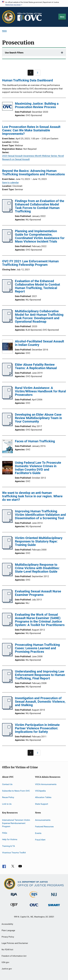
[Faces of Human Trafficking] (7, 447)
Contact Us (7, 784)
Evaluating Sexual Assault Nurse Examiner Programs (38, 593)
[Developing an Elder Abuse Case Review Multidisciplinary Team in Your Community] (7, 425)
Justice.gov (7, 969)
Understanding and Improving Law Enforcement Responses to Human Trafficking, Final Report (40, 675)
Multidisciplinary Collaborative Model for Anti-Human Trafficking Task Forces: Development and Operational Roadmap (39, 316)
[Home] (31, 17)
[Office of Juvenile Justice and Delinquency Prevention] (14, 907)
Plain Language (8, 930)
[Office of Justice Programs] (9, 17)
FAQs (5, 833)
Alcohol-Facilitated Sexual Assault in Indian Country (39, 343)
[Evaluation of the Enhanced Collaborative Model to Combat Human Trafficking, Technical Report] (7, 292)
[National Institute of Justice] (54, 897)
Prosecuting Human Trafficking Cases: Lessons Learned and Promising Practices (37, 648)
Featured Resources (44, 827)
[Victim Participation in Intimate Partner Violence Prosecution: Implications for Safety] (7, 736)
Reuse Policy (8, 797)
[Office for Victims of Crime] (34, 907)
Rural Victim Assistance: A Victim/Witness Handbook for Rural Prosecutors (40, 391)
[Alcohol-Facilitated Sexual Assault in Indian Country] (7, 347)
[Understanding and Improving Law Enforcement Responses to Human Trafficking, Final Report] (7, 682)
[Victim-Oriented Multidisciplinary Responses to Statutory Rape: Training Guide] (7, 549)
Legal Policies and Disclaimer (15, 943)
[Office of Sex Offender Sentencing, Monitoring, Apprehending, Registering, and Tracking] (54, 907)
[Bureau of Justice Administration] (14, 896)
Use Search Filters (14, 53)
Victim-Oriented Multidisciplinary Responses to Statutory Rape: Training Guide (39, 541)
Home (4, 31)
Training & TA (8, 846)
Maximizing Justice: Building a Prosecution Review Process (37, 105)
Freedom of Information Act (14, 956)
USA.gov (5, 962)
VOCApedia (40, 791)
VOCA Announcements (46, 784)
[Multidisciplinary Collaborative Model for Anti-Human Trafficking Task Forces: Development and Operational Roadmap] (7, 322)
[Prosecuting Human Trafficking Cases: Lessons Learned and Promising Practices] (7, 656)
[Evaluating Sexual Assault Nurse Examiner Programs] (7, 602)
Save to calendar (10, 183)
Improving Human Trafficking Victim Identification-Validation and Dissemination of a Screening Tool (40, 515)
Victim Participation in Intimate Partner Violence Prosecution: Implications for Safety (37, 728)
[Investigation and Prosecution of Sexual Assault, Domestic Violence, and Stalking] (7, 709)
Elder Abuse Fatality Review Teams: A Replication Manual (36, 366)
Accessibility (7, 924)
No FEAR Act (7, 950)
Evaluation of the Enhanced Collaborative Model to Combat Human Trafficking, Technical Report (37, 286)
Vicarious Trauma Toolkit (14, 853)
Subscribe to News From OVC (16, 791)
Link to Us (7, 804)
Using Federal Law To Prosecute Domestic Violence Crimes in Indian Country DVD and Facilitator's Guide (38, 468)
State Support (42, 804)
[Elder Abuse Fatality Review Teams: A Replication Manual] (7, 375)
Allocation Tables (43, 797)
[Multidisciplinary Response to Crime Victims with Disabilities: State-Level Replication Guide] (7, 575)
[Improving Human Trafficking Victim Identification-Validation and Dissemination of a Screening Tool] (7, 522)
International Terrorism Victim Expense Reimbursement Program (16, 823)
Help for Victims (10, 839)
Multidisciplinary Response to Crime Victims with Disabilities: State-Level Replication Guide (37, 568)
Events (38, 833)
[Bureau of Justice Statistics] (34, 898)
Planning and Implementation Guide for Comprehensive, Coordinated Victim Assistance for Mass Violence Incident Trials (40, 236)
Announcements (43, 820)
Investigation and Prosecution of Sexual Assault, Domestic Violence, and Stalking (40, 702)
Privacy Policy (8, 937)
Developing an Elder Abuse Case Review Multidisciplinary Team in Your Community (38, 418)
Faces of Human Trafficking (35, 441)
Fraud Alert (40, 840)
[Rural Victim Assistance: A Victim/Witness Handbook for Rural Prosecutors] (7, 399)
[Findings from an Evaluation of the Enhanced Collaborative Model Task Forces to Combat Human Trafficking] (7, 212)
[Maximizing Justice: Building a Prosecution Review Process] (7, 107)
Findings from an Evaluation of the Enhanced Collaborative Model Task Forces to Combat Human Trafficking (40, 206)
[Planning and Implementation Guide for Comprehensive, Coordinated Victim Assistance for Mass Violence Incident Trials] (7, 242)
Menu (62, 17)
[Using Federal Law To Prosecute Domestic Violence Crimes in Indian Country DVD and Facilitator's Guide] (7, 468)
